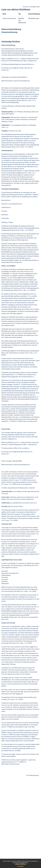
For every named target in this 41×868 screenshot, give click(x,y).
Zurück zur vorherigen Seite (31, 7)
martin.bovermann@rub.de (21, 81)
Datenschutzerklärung (20, 864)
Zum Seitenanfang (33, 775)
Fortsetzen (21, 866)
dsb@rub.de (16, 68)
